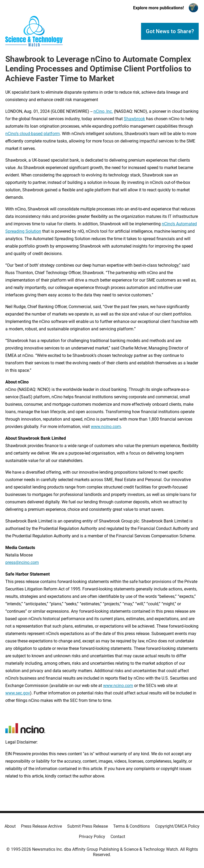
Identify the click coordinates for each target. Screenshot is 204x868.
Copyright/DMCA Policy (177, 826)
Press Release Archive (41, 826)
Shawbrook (134, 119)
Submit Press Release (88, 826)
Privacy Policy (92, 837)
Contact (118, 837)
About (10, 826)
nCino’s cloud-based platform (33, 134)
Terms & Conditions (131, 826)
